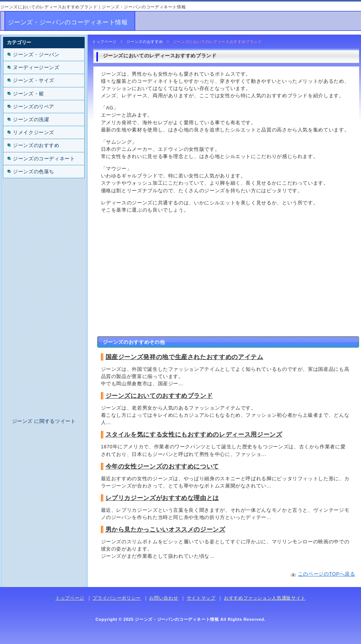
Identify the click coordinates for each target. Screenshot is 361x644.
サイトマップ (201, 598)
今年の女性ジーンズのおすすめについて (162, 466)
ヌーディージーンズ (36, 67)
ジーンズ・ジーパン (36, 55)
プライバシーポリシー (117, 598)
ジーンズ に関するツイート (44, 421)
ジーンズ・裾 (28, 94)
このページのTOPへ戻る (327, 574)
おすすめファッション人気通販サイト (265, 598)
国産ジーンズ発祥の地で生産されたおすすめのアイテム (184, 357)
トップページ (104, 42)
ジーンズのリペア (34, 107)
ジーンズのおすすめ (145, 42)
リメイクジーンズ (34, 132)
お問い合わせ (164, 598)
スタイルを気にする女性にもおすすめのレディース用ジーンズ (194, 434)
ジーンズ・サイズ (34, 80)
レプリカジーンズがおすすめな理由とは (162, 498)
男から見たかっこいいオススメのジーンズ (166, 529)
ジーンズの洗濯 (31, 119)
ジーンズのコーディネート (44, 159)
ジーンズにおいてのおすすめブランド (159, 396)
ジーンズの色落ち (34, 172)
